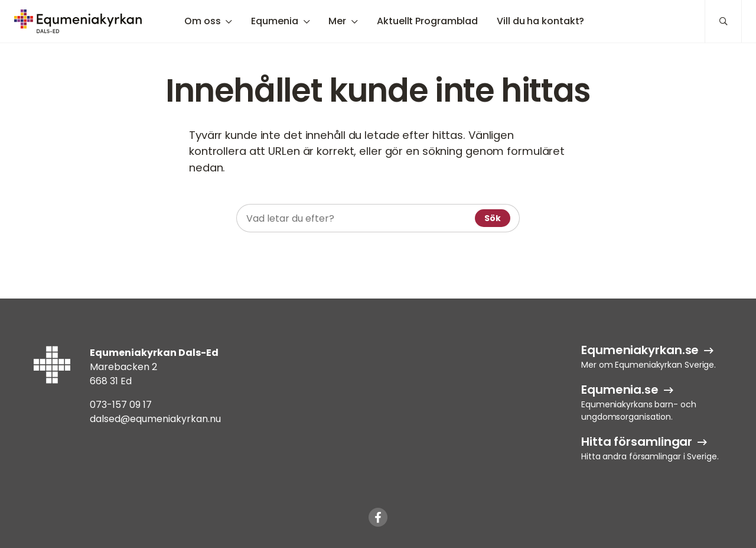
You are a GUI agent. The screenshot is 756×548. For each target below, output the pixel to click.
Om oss (202, 21)
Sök (493, 218)
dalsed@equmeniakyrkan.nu (155, 419)
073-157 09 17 (121, 405)
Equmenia (274, 21)
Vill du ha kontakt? (540, 21)
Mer (337, 21)
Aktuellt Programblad (427, 21)
